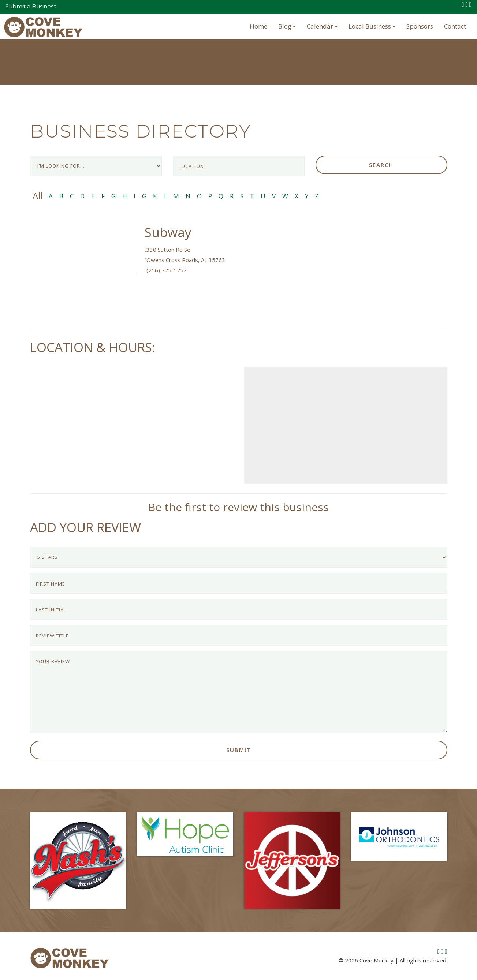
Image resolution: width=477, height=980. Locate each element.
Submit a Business (31, 6)
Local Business (372, 26)
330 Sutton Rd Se (167, 250)
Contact (455, 26)
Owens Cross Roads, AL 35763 (185, 260)
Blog (287, 26)
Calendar (322, 26)
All (38, 196)
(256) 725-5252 (166, 270)
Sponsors (420, 26)
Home (258, 26)
